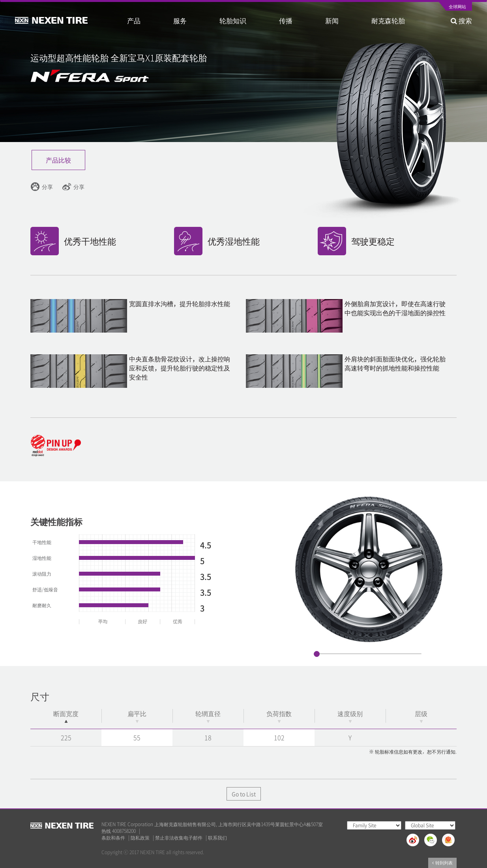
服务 (180, 20)
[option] (369, 569)
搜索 (461, 20)
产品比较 (58, 160)
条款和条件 (113, 838)
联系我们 (217, 838)
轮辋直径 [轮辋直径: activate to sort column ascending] (208, 716)
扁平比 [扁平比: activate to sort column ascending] (137, 716)
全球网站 (457, 7)
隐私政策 (140, 838)
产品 (134, 20)
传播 (286, 20)
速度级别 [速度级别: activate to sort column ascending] (350, 716)
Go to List (244, 794)
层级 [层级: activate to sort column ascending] (421, 716)
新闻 (332, 20)
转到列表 (442, 863)
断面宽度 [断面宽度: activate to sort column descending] (66, 716)
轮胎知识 (233, 20)
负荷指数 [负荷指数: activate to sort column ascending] (279, 716)
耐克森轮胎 (388, 20)
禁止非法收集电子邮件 (179, 838)
